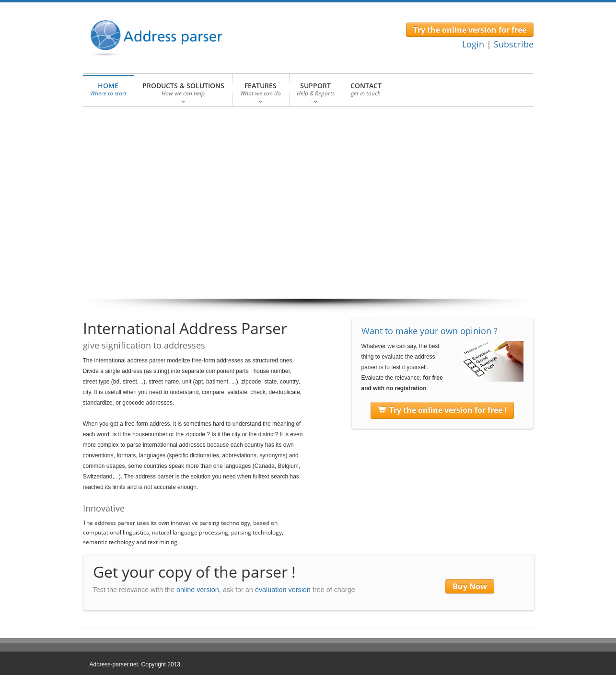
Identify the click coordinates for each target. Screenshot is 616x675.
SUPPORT (316, 92)
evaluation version (283, 590)
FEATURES (261, 92)
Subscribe (514, 44)
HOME (108, 92)
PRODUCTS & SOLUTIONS (183, 92)
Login (473, 44)
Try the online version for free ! (442, 410)
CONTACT (366, 92)
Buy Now (470, 586)
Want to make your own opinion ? (430, 331)
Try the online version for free (470, 30)
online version (198, 590)
